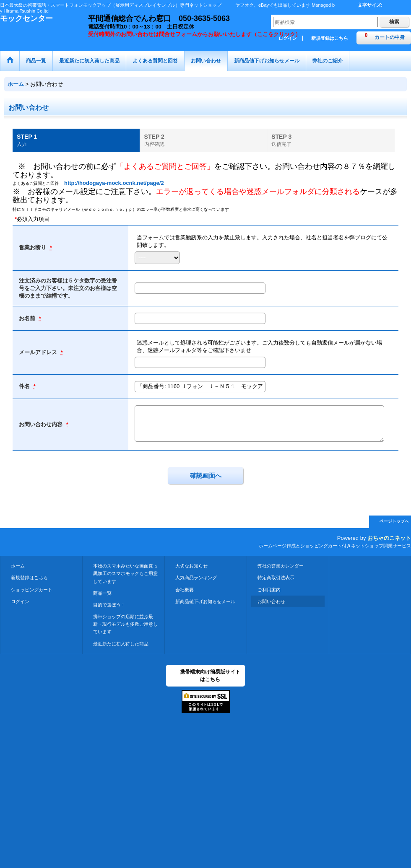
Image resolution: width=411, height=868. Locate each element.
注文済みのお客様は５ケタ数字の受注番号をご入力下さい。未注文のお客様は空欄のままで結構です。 (68, 288)
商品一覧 (102, 593)
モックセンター (26, 18)
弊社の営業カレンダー (281, 566)
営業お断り (33, 247)
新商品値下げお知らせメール (205, 601)
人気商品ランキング (196, 578)
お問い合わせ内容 (42, 424)
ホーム (18, 566)
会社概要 (185, 590)
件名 (25, 386)
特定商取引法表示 (276, 578)
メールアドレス (39, 352)
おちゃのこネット (389, 538)
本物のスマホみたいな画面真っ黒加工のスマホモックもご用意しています (125, 573)
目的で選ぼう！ (109, 605)
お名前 (28, 318)
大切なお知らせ (191, 566)
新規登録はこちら (330, 38)
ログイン (20, 601)
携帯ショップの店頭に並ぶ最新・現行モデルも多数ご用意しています (125, 624)
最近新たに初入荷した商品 (121, 644)
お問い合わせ (271, 601)
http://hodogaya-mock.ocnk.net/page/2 (114, 183)
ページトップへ (394, 521)
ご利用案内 (269, 590)
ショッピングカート (32, 590)
